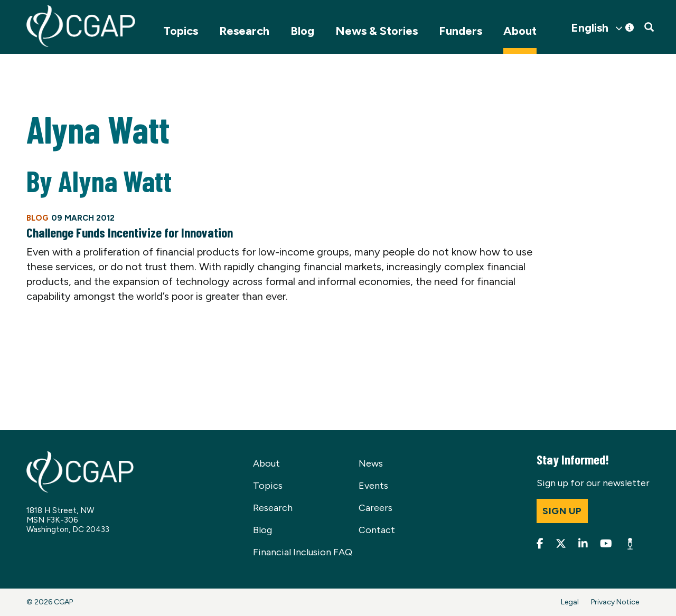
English (590, 28)
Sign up (562, 511)
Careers (375, 508)
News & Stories (377, 31)
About (520, 31)
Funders (461, 31)
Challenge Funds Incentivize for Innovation (130, 232)
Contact (377, 530)
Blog (302, 31)
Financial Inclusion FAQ (303, 552)
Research (244, 31)
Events (373, 486)
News (371, 463)
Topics (181, 31)
